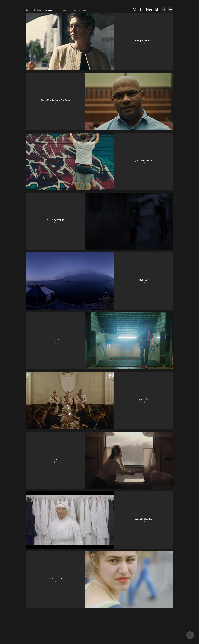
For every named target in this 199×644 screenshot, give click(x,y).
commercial (64, 10)
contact (86, 10)
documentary (50, 10)
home (29, 10)
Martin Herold (145, 9)
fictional (38, 10)
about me (76, 10)
